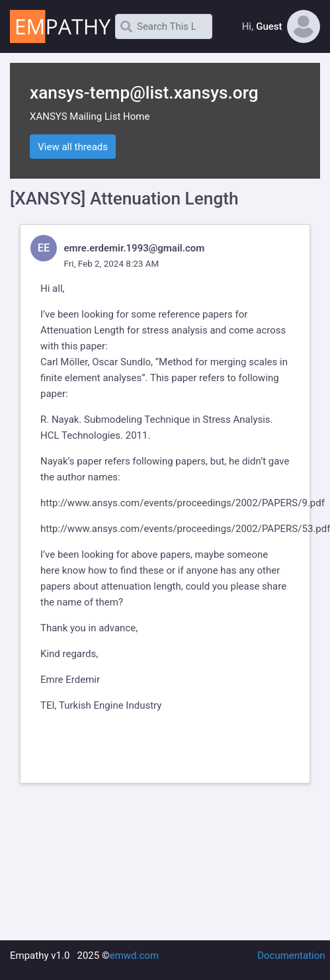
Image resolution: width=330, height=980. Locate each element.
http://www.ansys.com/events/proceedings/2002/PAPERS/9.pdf (183, 503)
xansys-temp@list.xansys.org (144, 93)
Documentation (291, 956)
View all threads (73, 147)
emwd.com (134, 956)
